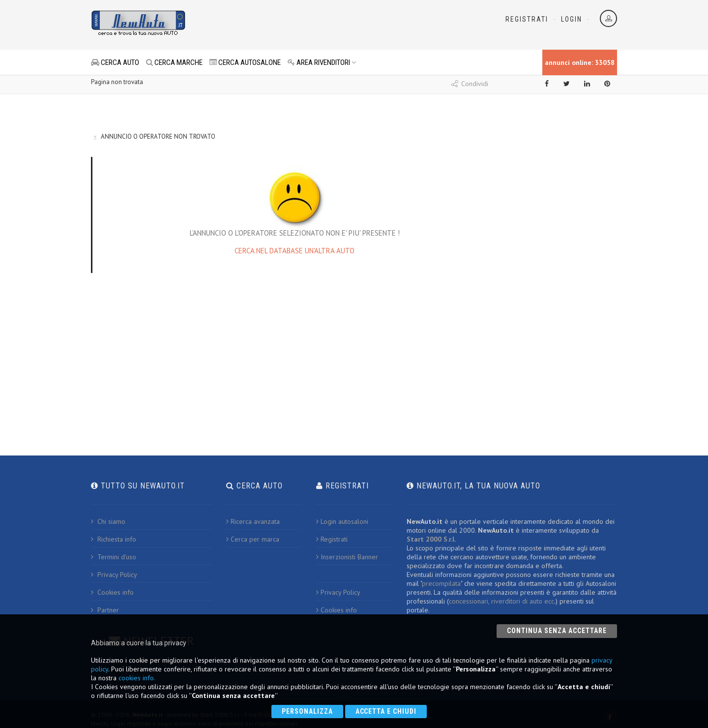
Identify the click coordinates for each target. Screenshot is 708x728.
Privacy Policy (114, 575)
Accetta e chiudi (386, 711)
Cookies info (112, 592)
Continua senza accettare (557, 631)
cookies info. (137, 678)
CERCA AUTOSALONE (245, 62)
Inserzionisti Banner (347, 557)
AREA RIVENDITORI (322, 62)
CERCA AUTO (115, 62)
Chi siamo (108, 521)
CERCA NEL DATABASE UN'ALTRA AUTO (295, 251)
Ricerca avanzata (253, 521)
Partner (105, 610)
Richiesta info (114, 539)
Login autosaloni (342, 521)
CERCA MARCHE (174, 62)
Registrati (527, 19)
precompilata (441, 583)
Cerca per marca (253, 539)
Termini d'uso (114, 557)
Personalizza (307, 711)
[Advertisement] (310, 25)
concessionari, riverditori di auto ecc (501, 601)
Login (572, 19)
